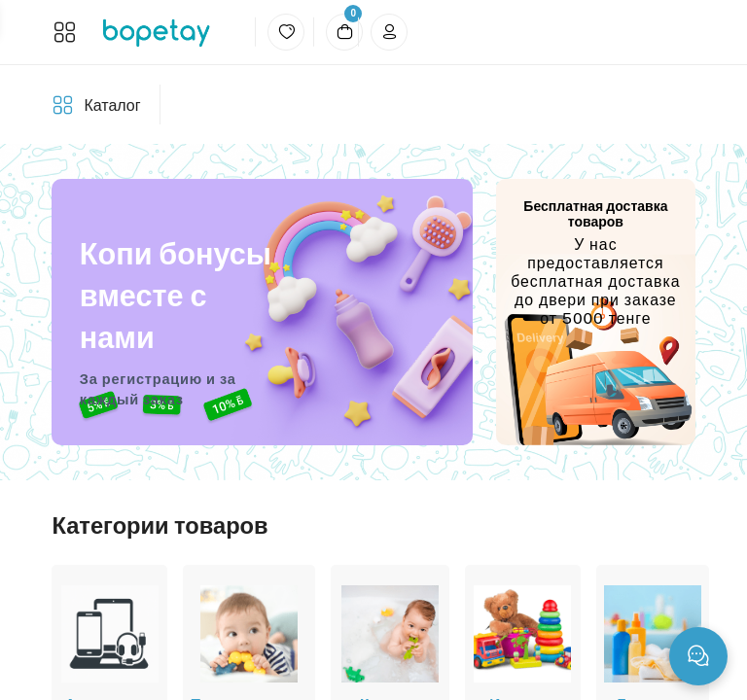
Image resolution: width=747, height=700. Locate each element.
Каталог (112, 105)
